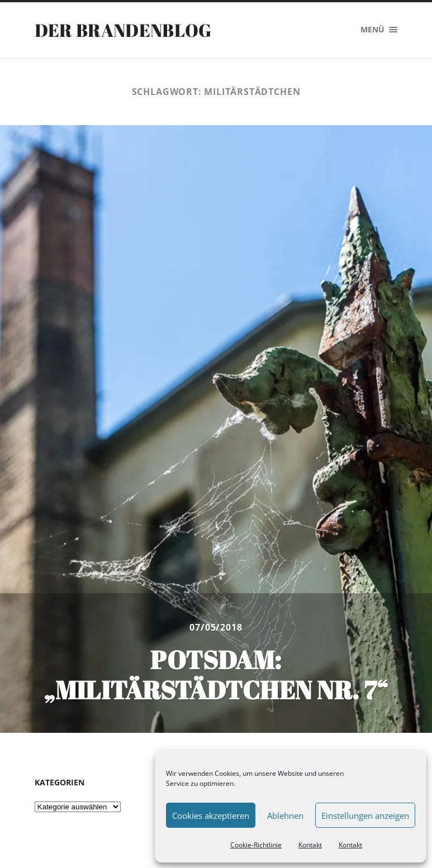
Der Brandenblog (123, 30)
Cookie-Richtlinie (256, 845)
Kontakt (310, 845)
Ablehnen (285, 815)
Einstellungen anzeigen (365, 815)
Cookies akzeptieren (211, 815)
